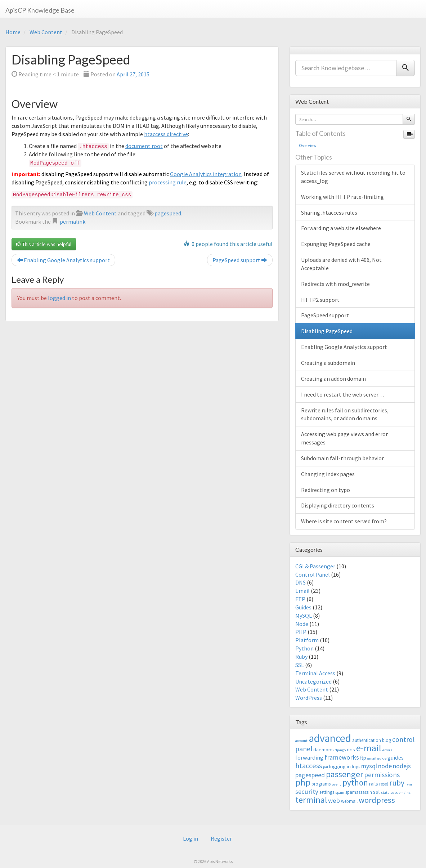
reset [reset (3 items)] (384, 784)
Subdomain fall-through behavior (342, 458)
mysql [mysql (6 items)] (369, 766)
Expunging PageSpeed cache (336, 244)
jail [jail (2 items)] (326, 767)
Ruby (301, 657)
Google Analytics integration (206, 174)
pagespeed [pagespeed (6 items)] (310, 775)
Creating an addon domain (333, 379)
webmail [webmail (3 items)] (349, 801)
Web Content (46, 32)
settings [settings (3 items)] (327, 792)
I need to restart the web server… (342, 394)
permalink (73, 222)
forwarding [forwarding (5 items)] (309, 757)
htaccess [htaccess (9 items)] (309, 766)
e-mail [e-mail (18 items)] (369, 748)
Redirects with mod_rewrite (335, 284)
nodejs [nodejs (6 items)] (402, 766)
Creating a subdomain (328, 363)
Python (304, 648)
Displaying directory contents (338, 505)
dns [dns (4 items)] (351, 749)
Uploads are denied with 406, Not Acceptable (341, 264)
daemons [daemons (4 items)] (324, 749)
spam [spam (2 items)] (340, 793)
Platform (307, 640)
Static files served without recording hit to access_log (353, 177)
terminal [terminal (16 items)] (311, 800)
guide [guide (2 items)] (382, 758)
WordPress (309, 698)
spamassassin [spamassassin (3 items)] (359, 792)
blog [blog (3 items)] (387, 740)
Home (13, 32)
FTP (300, 599)
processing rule (168, 182)
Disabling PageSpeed (327, 331)
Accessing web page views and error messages (344, 438)
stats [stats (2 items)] (385, 793)
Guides (303, 607)
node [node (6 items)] (385, 766)
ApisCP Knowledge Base (40, 10)
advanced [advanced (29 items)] (330, 738)
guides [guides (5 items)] (396, 757)
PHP (301, 632)
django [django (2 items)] (340, 750)
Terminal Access (315, 673)
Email (302, 591)
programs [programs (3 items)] (321, 784)
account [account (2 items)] (301, 741)
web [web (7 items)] (334, 800)
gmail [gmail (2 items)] (372, 758)
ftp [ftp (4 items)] (363, 758)
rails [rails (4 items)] (374, 784)
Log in (190, 838)
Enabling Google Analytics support (63, 260)
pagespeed (168, 213)
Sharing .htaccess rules (329, 212)
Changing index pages (328, 474)
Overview (308, 145)
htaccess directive (166, 134)
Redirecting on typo (326, 490)
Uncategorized (313, 681)
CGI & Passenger (315, 566)
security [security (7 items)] (307, 791)
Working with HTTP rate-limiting (342, 197)
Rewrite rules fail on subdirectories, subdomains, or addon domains (345, 414)
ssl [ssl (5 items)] (376, 792)
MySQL (304, 616)
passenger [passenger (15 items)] (344, 774)
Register (221, 838)
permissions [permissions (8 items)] (382, 775)
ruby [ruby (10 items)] (397, 783)
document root (144, 146)
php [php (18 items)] (303, 782)
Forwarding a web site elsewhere (341, 228)
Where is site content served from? (344, 521)
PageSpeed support (240, 260)
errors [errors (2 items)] (387, 750)
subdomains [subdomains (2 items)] (400, 793)
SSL (300, 665)
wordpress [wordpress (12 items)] (377, 800)
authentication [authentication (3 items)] (367, 740)
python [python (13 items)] (355, 782)
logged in (59, 298)
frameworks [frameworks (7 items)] (342, 757)
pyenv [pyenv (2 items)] (337, 784)
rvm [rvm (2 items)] (409, 784)
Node (302, 624)
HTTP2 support (320, 300)
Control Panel (313, 574)
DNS (301, 582)
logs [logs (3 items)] (356, 767)
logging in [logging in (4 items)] (340, 766)
